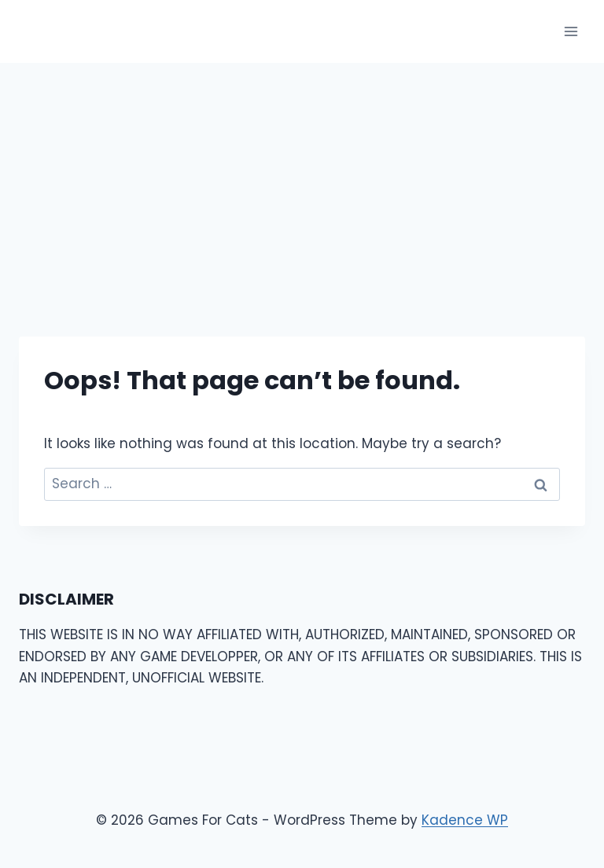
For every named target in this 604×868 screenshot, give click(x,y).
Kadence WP (465, 820)
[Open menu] (571, 31)
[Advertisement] (302, 181)
